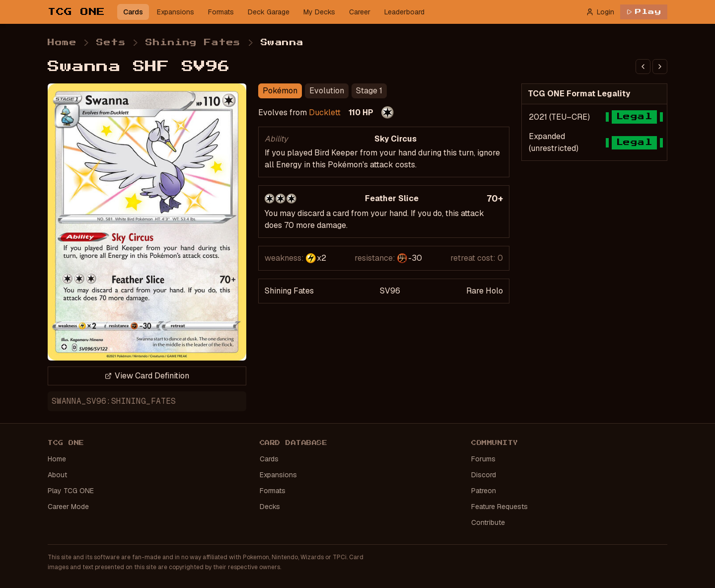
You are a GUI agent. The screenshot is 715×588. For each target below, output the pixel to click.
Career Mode (68, 507)
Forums (483, 459)
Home (62, 43)
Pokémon (280, 91)
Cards (133, 12)
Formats (221, 12)
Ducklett (325, 112)
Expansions (176, 12)
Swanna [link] (282, 43)
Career (360, 12)
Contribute (488, 522)
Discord (484, 475)
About (57, 475)
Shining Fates (193, 43)
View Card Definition (147, 376)
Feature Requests (500, 507)
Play (644, 12)
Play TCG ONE (71, 491)
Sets (111, 43)
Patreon (484, 491)
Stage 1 (369, 91)
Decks (270, 507)
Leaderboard (404, 12)
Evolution (327, 91)
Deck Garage (269, 12)
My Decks (319, 12)
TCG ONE (76, 12)
